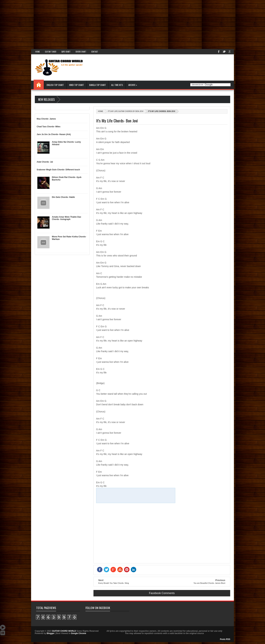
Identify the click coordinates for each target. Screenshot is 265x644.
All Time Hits (117, 85)
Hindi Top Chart (77, 85)
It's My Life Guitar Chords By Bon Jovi (126, 111)
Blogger (50, 633)
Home (38, 52)
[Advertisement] (101, 24)
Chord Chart (81, 52)
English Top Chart (55, 85)
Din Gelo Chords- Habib (63, 197)
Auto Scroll (3, 627)
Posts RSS (225, 639)
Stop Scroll (3, 633)
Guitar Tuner (51, 52)
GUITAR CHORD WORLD (64, 631)
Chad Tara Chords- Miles (49, 127)
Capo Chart (66, 52)
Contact (95, 52)
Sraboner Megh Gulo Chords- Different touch (58, 170)
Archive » (133, 85)
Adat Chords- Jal (45, 162)
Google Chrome (79, 633)
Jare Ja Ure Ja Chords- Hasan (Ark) (54, 134)
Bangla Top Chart (98, 85)
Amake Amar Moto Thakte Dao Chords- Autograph (67, 218)
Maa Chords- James (46, 119)
